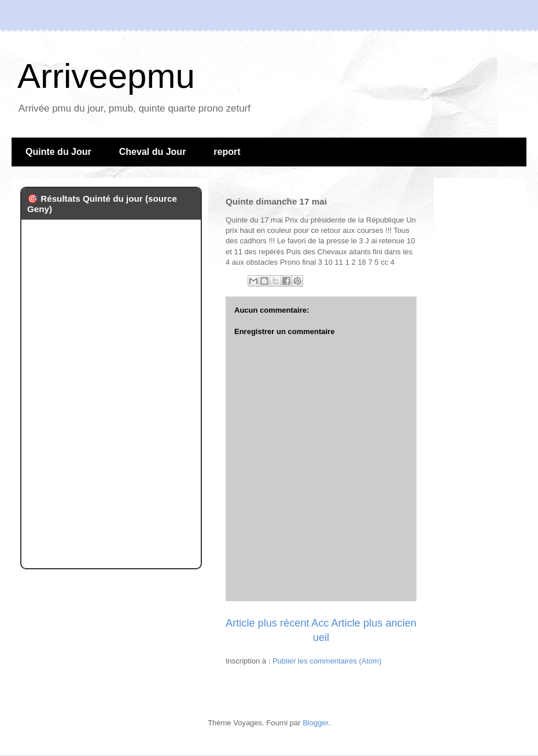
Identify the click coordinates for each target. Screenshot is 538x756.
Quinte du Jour (58, 152)
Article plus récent (268, 623)
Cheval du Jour (153, 152)
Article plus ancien (374, 623)
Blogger (315, 723)
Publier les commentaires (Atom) (327, 661)
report (227, 152)
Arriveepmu (106, 76)
